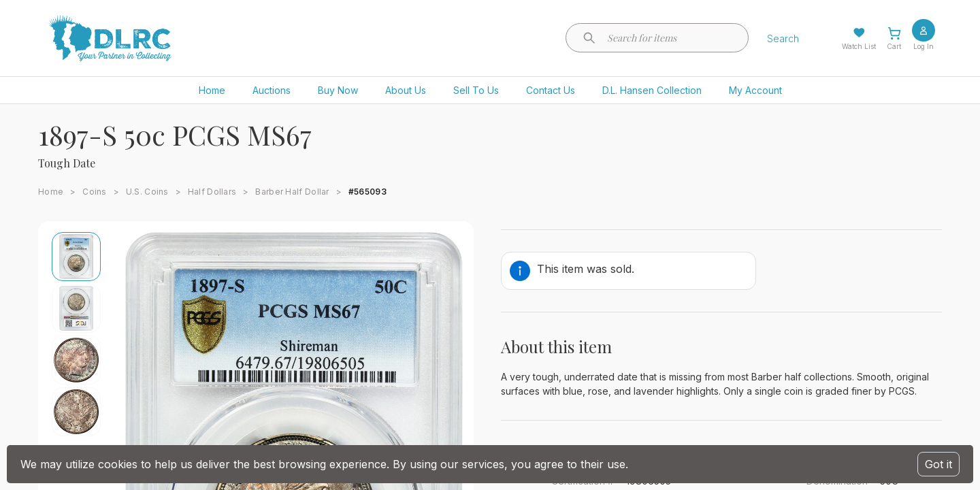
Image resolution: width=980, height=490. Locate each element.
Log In (924, 46)
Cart (894, 46)
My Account (755, 90)
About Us (406, 90)
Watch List (859, 46)
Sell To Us (476, 90)
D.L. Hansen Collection (652, 90)
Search (783, 38)
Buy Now (338, 90)
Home (212, 90)
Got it (938, 464)
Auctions (272, 90)
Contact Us (551, 90)
